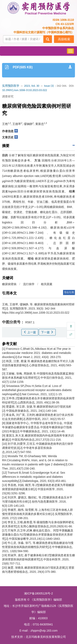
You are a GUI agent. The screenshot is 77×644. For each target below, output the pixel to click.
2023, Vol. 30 (32, 86)
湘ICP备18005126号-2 (38, 593)
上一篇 (30, 332)
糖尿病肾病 (9, 284)
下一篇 (47, 332)
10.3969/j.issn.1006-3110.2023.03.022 (25, 90)
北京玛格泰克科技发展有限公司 (46, 637)
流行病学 (29, 284)
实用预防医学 (11, 86)
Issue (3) (49, 86)
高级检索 (64, 39)
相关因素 (47, 284)
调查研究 (8, 96)
